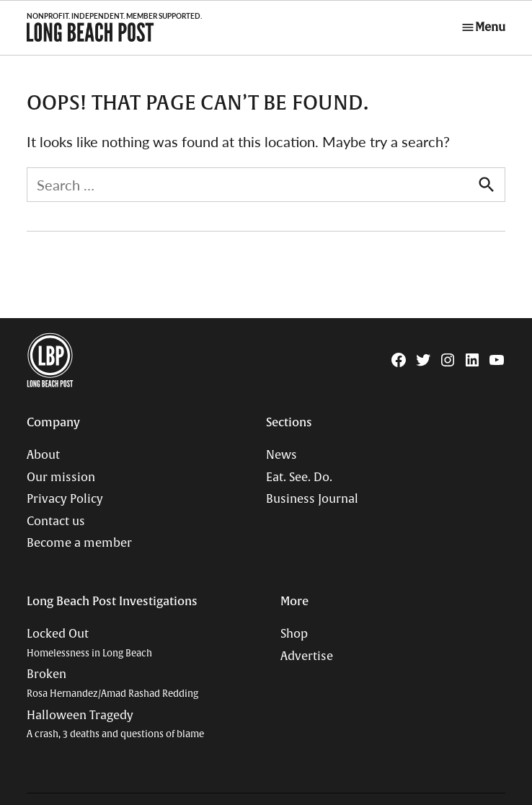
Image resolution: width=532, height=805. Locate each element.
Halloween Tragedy (115, 725)
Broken (112, 683)
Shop (294, 634)
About (43, 455)
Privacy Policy (65, 499)
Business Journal (312, 499)
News (281, 455)
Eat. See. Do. (299, 478)
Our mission (61, 478)
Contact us (56, 522)
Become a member (79, 543)
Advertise (307, 656)
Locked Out (89, 643)
